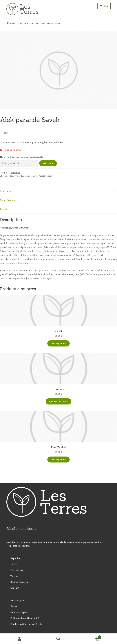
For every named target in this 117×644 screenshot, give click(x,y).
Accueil (13, 23)
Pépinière (23, 23)
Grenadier (35, 23)
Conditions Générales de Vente (26, 624)
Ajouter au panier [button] (59, 401)
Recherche (58, 639)
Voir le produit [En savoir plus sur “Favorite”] (59, 343)
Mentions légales (19, 612)
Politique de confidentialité (25, 618)
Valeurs (14, 576)
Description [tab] (6, 191)
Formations (17, 570)
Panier (14, 606)
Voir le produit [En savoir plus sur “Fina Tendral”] (59, 459)
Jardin (14, 564)
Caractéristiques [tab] (9, 200)
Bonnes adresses (19, 582)
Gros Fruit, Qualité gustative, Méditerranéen (31, 176)
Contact (15, 588)
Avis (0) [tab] (4, 209)
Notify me (48, 163)
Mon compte (17, 600)
